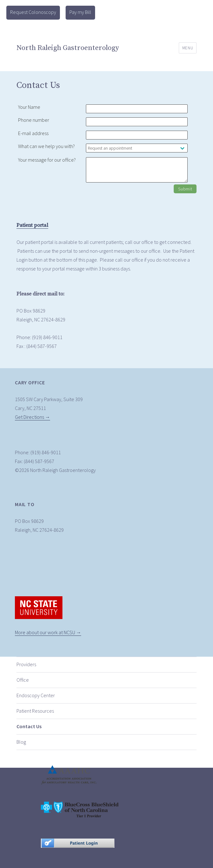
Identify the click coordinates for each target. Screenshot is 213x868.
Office (23, 680)
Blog (21, 742)
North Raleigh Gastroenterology (68, 48)
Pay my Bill (80, 12)
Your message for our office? (47, 160)
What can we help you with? (46, 146)
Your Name (29, 107)
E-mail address (33, 133)
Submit (185, 189)
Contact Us (29, 726)
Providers (26, 664)
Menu (188, 48)
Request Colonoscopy (33, 12)
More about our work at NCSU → (48, 632)
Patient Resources (35, 711)
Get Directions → (32, 417)
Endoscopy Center (36, 695)
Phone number (34, 120)
